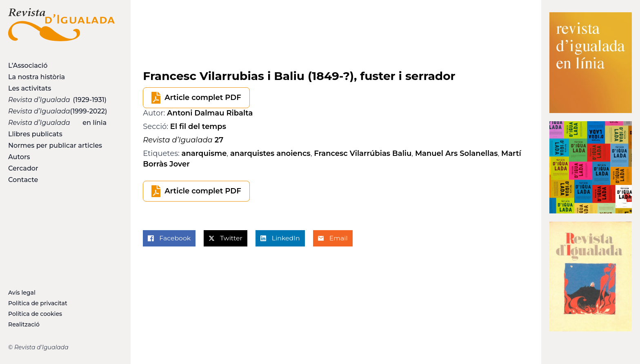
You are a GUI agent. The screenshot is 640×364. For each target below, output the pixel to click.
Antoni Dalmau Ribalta (210, 113)
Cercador (23, 168)
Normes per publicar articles (55, 145)
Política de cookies (35, 314)
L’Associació (28, 65)
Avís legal (22, 293)
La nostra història (37, 77)
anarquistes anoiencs (270, 153)
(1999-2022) (58, 111)
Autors (19, 157)
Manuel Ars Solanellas (457, 153)
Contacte (23, 180)
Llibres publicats (35, 134)
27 (183, 140)
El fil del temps (198, 127)
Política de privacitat (38, 303)
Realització (24, 324)
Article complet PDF (203, 98)
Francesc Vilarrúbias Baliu (363, 153)
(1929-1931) (57, 100)
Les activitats (30, 88)
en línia (57, 123)
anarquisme (204, 153)
